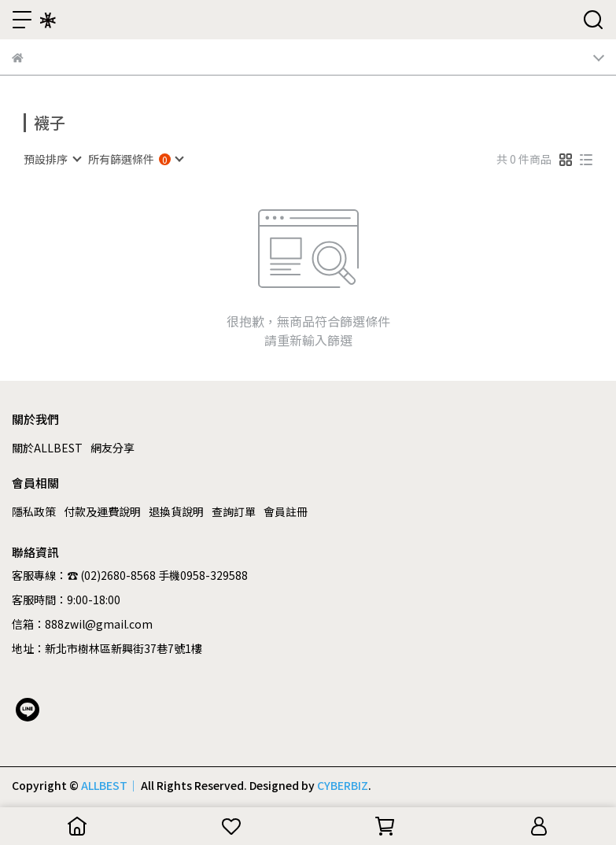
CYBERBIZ (343, 785)
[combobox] (52, 159)
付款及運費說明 (102, 511)
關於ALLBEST (47, 448)
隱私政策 (34, 511)
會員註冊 (286, 511)
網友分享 (113, 448)
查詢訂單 (234, 511)
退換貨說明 (176, 511)
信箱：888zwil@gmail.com (82, 624)
